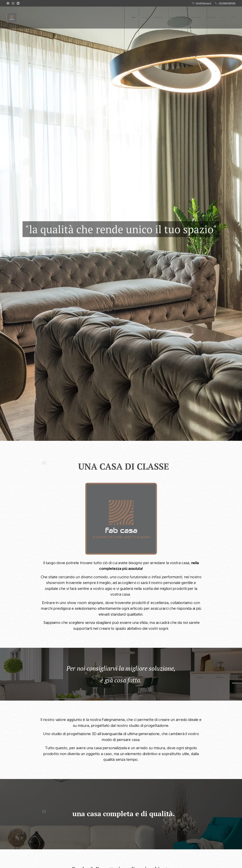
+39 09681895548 (227, 3)
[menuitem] (193, 18)
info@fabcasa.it (203, 3)
